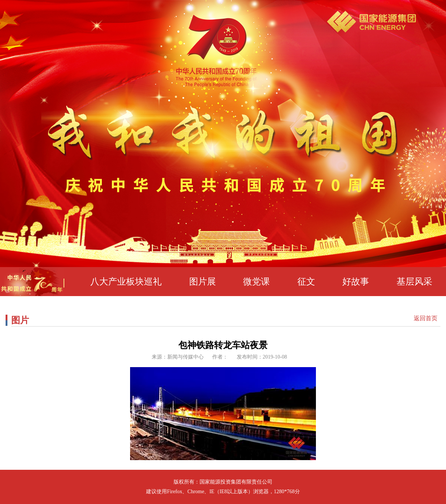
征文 (306, 282)
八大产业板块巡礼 (126, 282)
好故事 (356, 282)
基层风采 (414, 282)
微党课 (256, 282)
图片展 (203, 282)
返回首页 (426, 318)
